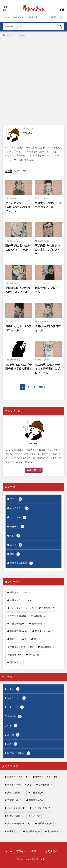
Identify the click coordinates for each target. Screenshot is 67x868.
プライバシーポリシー (29, 851)
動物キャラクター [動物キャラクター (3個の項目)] (20, 592)
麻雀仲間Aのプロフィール (48, 290)
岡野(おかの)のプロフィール (48, 328)
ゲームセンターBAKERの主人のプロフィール (18, 207)
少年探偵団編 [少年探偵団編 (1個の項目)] (18, 616)
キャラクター (19, 17)
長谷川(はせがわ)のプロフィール (18, 328)
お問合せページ (54, 851)
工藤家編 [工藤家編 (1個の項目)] (40, 616)
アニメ (44, 17)
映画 (53, 17)
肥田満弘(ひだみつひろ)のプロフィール (18, 290)
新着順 (9, 171)
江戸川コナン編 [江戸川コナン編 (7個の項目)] (44, 631)
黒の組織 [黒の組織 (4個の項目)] (16, 662)
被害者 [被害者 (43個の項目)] (15, 655)
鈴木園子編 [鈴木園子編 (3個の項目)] (35, 655)
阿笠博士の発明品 (21, 563)
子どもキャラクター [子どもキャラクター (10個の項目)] (22, 608)
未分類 (16, 545)
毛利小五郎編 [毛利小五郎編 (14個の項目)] (19, 631)
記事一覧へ (33, 470)
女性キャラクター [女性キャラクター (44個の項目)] (21, 600)
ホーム (6, 17)
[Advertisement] (33, 84)
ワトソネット (43, 859)
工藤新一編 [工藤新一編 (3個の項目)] (17, 624)
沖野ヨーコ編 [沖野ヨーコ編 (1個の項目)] (18, 639)
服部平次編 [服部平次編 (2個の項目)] (39, 624)
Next (41, 387)
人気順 (17, 171)
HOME (9, 35)
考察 (61, 17)
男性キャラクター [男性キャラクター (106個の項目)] (21, 647)
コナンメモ (18, 517)
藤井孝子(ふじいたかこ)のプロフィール (18, 247)
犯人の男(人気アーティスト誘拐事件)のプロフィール (47, 369)
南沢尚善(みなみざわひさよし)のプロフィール (47, 249)
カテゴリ (26, 171)
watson (21, 35)
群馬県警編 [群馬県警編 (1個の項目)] (47, 647)
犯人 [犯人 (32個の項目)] (38, 639)
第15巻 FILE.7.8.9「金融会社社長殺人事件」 (19, 367)
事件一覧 (33, 17)
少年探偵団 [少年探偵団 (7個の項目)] (48, 608)
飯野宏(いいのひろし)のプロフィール (48, 205)
